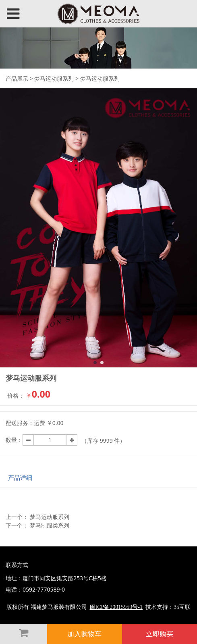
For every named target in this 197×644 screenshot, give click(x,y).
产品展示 (17, 78)
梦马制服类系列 (50, 525)
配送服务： (20, 423)
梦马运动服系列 (54, 78)
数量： (14, 440)
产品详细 (20, 478)
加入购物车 (84, 634)
